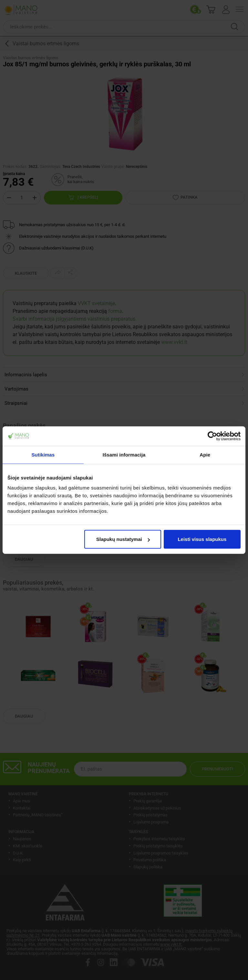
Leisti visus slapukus (202, 539)
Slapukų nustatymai (123, 539)
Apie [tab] (205, 454)
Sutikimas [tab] (43, 454)
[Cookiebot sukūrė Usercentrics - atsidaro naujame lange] (212, 436)
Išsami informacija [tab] (124, 454)
